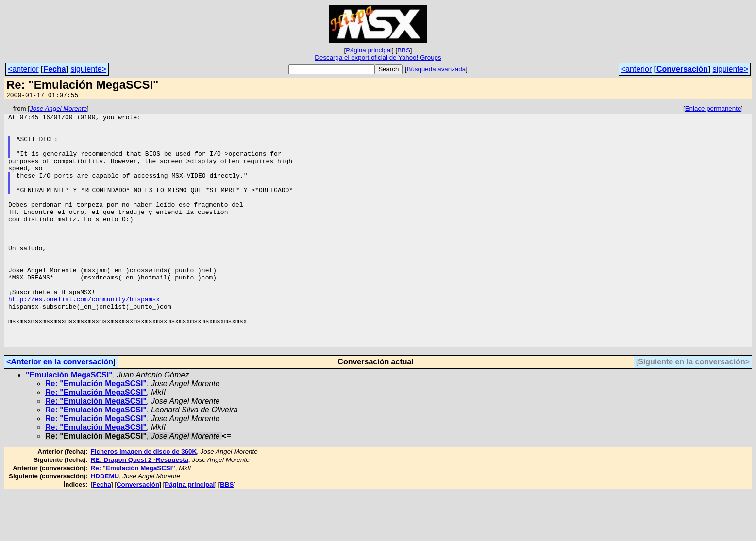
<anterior (23, 69)
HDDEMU (105, 524)
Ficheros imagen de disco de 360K (144, 500)
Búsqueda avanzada (437, 69)
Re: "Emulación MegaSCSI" (96, 432)
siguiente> (88, 69)
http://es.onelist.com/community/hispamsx (84, 338)
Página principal (369, 50)
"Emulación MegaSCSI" (69, 423)
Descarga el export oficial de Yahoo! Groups (378, 57)
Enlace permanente (713, 110)
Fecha (54, 69)
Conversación (682, 69)
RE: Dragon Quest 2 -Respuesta (140, 508)
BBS (404, 50)
